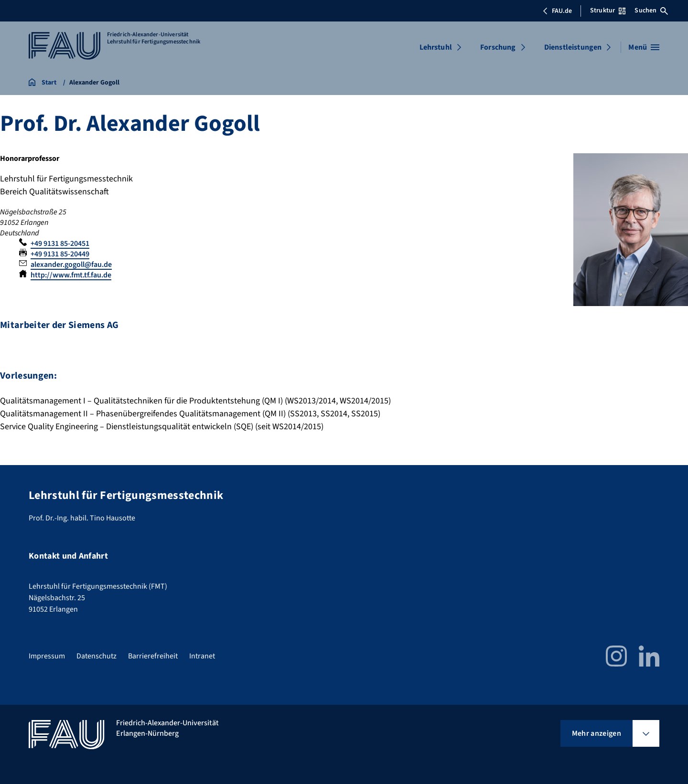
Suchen (651, 11)
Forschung (498, 47)
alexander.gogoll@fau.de (71, 265)
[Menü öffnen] (644, 47)
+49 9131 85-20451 (60, 244)
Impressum (47, 656)
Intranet (202, 656)
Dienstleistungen (573, 47)
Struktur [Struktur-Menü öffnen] (608, 11)
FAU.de (557, 11)
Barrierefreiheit (153, 656)
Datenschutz (97, 656)
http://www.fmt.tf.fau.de (71, 275)
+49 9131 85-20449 (60, 254)
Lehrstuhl (436, 47)
